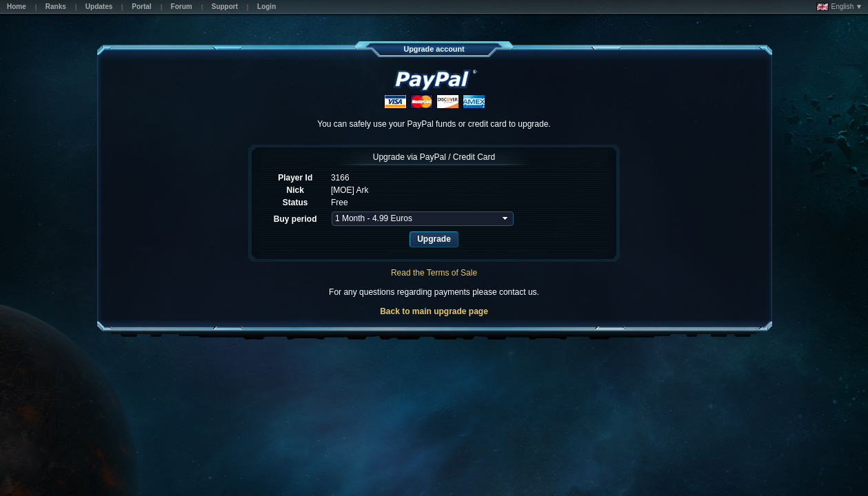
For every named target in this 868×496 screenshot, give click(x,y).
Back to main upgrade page (434, 311)
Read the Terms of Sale (434, 273)
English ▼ (839, 7)
